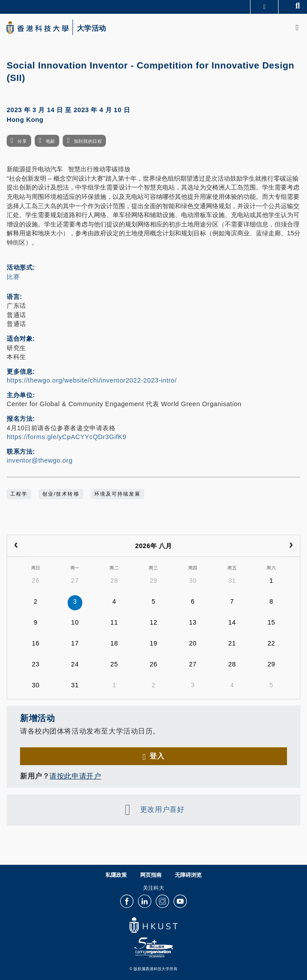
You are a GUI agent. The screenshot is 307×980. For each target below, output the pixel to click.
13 (193, 622)
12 (153, 622)
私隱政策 (116, 875)
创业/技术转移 (61, 494)
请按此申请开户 (75, 776)
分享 (22, 141)
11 (114, 622)
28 (114, 581)
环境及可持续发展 (117, 494)
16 (36, 643)
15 (271, 622)
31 (232, 581)
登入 (157, 756)
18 (114, 643)
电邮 (50, 141)
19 (153, 643)
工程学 (19, 494)
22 (271, 643)
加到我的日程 (88, 141)
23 (36, 664)
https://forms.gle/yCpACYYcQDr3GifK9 (67, 437)
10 (75, 622)
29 (153, 581)
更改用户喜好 (162, 809)
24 (75, 664)
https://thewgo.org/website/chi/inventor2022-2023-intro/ (92, 380)
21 (232, 643)
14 (232, 622)
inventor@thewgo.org (40, 460)
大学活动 (92, 28)
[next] (291, 546)
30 (193, 581)
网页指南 (151, 875)
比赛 (13, 277)
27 (75, 581)
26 (36, 581)
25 (114, 664)
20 (193, 643)
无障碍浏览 (188, 875)
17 (75, 643)
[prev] (16, 546)
